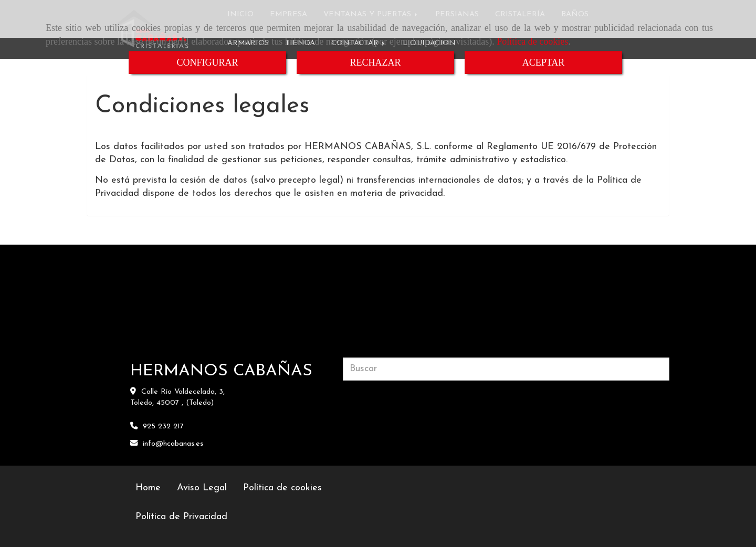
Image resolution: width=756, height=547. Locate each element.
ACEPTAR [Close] (544, 62)
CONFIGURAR (207, 62)
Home (148, 488)
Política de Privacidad (181, 517)
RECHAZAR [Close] (375, 62)
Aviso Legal (202, 488)
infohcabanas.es (173, 444)
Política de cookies (532, 41)
